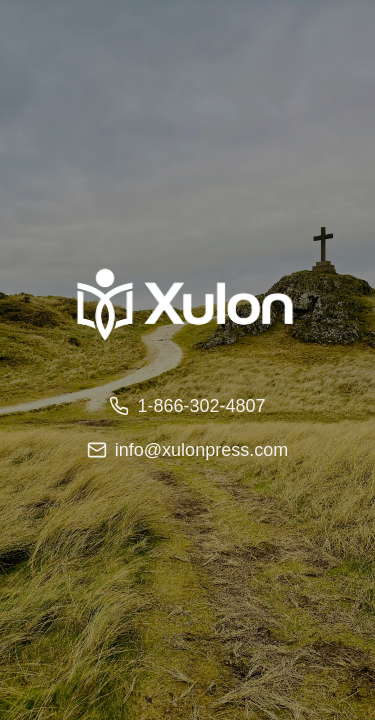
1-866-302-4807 (187, 406)
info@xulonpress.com (187, 450)
